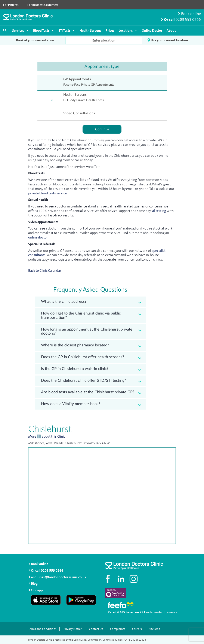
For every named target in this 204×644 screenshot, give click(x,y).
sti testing (159, 211)
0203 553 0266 (188, 20)
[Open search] (5, 30)
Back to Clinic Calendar (45, 271)
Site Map (154, 629)
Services (21, 31)
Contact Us (96, 629)
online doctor (38, 237)
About (171, 31)
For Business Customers (43, 5)
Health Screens (90, 31)
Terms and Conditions (42, 629)
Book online (189, 14)
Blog (33, 584)
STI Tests (67, 31)
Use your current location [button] (168, 40)
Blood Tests (44, 31)
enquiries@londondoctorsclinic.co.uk (57, 577)
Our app (37, 590)
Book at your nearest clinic (35, 40)
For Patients (11, 5)
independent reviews (162, 612)
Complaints (118, 629)
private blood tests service (47, 193)
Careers (137, 629)
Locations (128, 31)
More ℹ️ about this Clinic (47, 437)
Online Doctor (152, 31)
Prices (110, 31)
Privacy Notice (73, 629)
